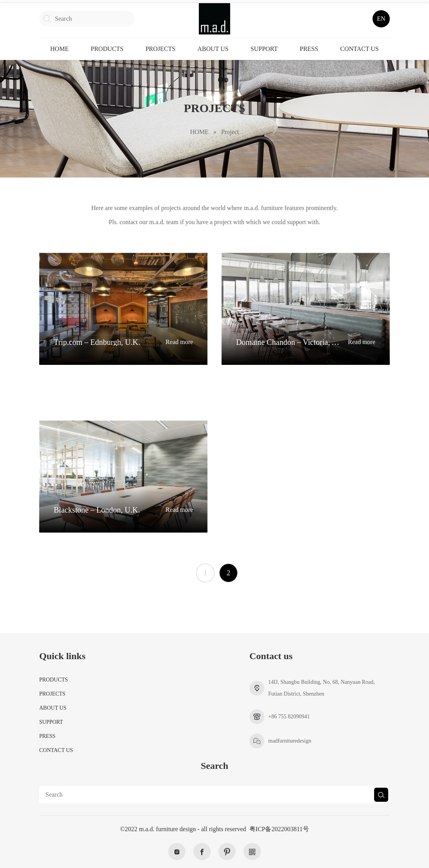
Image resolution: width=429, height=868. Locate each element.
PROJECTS (160, 49)
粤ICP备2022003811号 (279, 829)
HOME (59, 49)
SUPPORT (264, 49)
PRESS (309, 49)
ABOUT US (213, 49)
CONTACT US (359, 49)
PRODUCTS (107, 49)
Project (230, 132)
